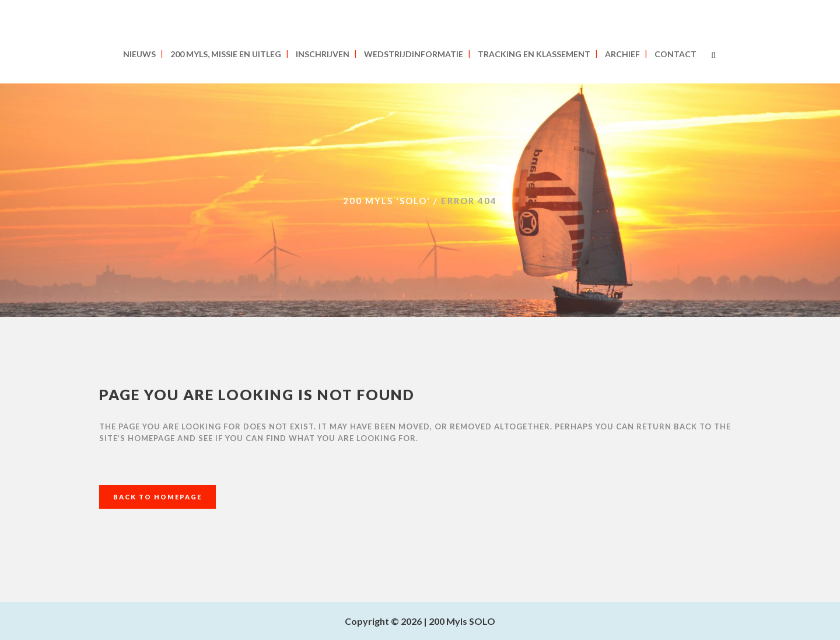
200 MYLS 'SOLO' (387, 201)
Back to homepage (157, 497)
